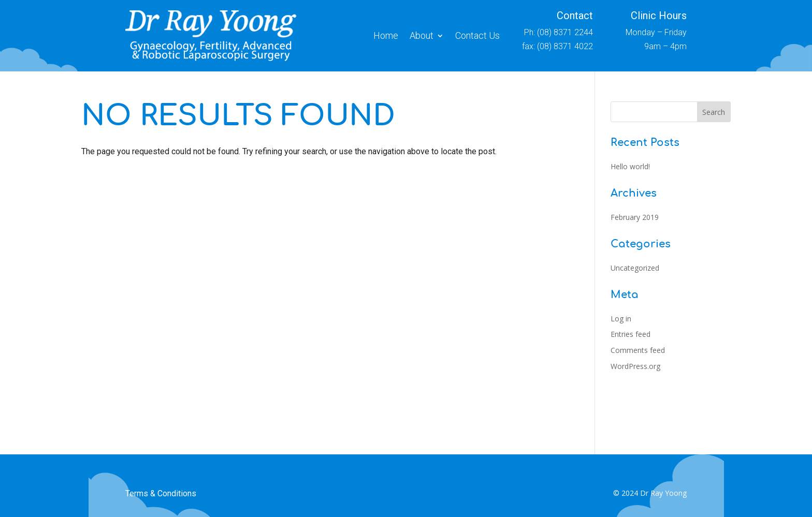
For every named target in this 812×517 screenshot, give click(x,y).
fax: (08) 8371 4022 (557, 46)
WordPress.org (635, 366)
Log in (621, 319)
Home (386, 35)
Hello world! (630, 166)
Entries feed (630, 334)
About (422, 35)
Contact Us (477, 35)
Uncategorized (635, 268)
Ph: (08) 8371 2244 (559, 32)
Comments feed (638, 350)
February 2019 (635, 217)
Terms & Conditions (161, 493)
